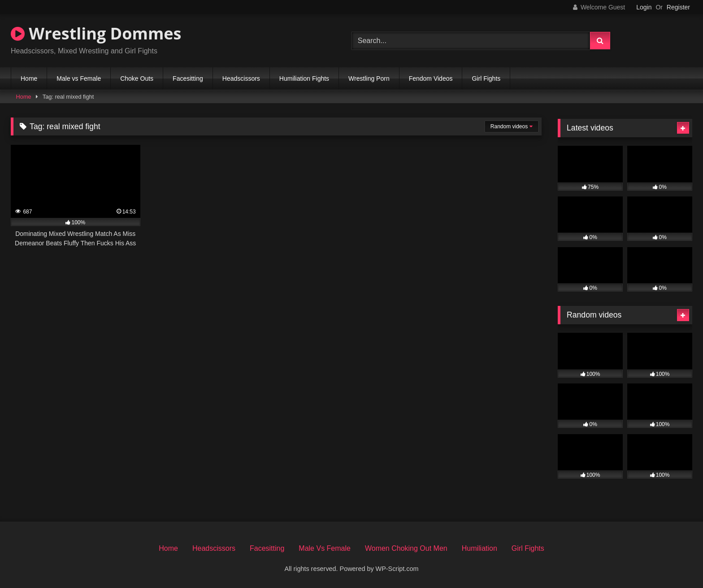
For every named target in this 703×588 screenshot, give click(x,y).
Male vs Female (79, 78)
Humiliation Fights (304, 78)
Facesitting (188, 78)
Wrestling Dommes (96, 33)
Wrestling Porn (369, 78)
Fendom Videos (431, 78)
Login (644, 7)
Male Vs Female (325, 548)
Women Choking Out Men (406, 548)
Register (678, 7)
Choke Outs (137, 78)
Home (29, 78)
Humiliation (480, 548)
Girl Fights (486, 78)
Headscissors (241, 78)
